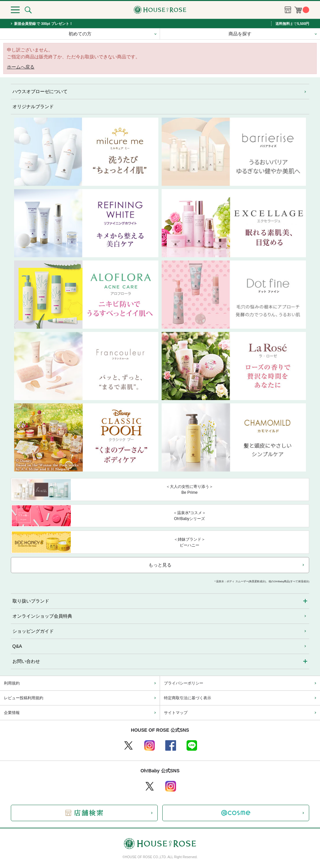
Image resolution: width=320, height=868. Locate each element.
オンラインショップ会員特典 (42, 616)
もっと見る (160, 565)
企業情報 (12, 713)
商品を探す (240, 34)
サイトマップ (176, 713)
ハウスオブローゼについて (40, 91)
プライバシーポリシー (184, 683)
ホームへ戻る (21, 67)
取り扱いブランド (31, 601)
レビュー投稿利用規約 (24, 698)
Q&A (17, 646)
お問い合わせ (26, 661)
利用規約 (12, 683)
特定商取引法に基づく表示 (188, 698)
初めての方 (80, 34)
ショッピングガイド (33, 631)
